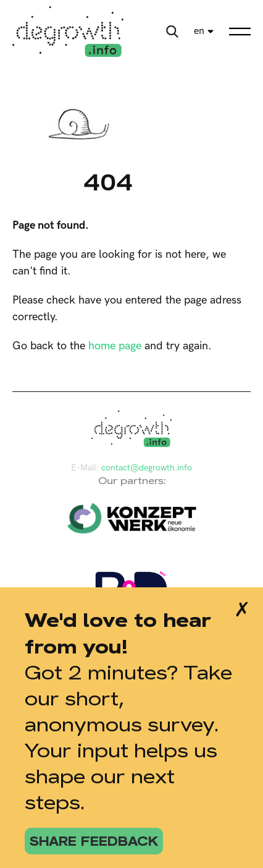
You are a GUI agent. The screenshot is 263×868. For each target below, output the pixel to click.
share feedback (94, 841)
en (199, 31)
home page (115, 346)
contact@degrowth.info (147, 468)
